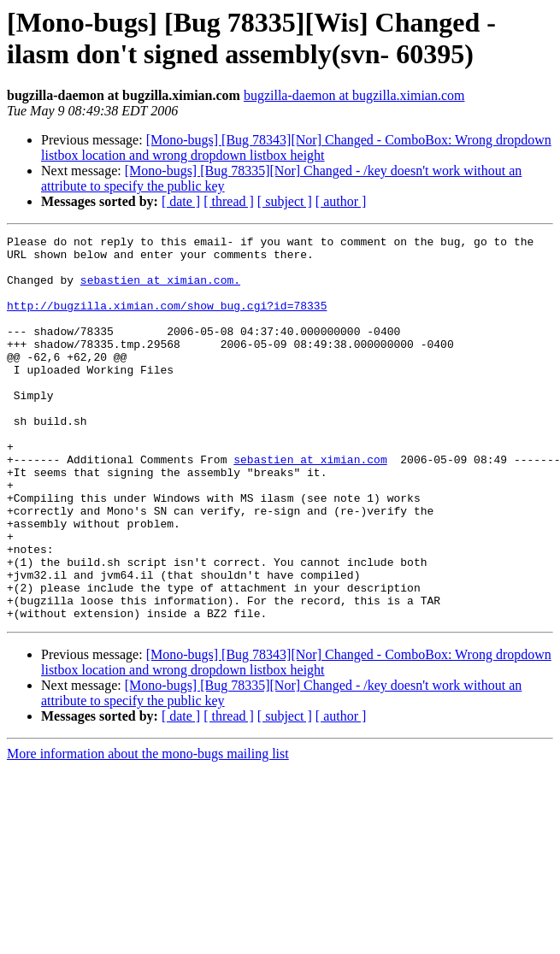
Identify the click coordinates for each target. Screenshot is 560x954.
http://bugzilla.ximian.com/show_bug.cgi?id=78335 (167, 321)
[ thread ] (229, 201)
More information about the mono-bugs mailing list (148, 830)
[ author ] (341, 201)
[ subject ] (285, 201)
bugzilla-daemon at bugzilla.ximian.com (354, 95)
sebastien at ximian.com (310, 505)
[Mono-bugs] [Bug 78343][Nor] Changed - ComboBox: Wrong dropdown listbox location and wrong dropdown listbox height (296, 147)
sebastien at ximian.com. (160, 290)
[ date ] (181, 201)
